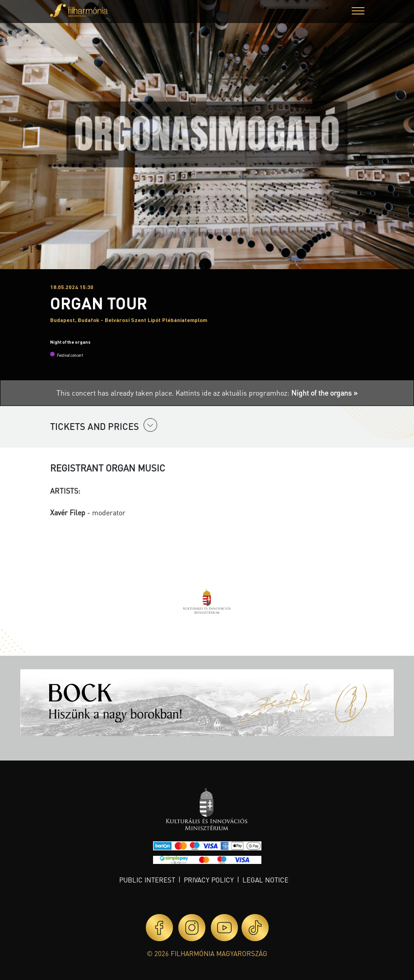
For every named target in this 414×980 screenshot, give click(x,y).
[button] (358, 12)
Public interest (147, 880)
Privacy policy (209, 880)
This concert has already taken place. (116, 393)
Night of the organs (70, 342)
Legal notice (265, 880)
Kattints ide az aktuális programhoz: (267, 393)
